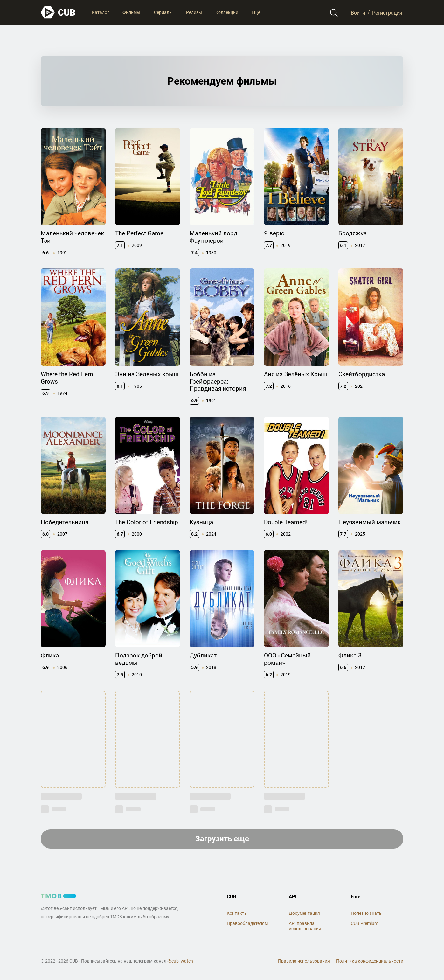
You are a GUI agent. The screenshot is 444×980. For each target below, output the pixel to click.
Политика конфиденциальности (370, 961)
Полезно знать (366, 913)
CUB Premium (364, 923)
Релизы (194, 12)
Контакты (237, 913)
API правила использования (305, 926)
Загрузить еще (222, 839)
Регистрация (387, 13)
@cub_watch (180, 961)
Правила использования (304, 961)
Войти (358, 13)
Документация (304, 913)
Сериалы (163, 12)
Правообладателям (247, 923)
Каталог (101, 12)
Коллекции (227, 12)
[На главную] (58, 13)
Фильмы (131, 12)
